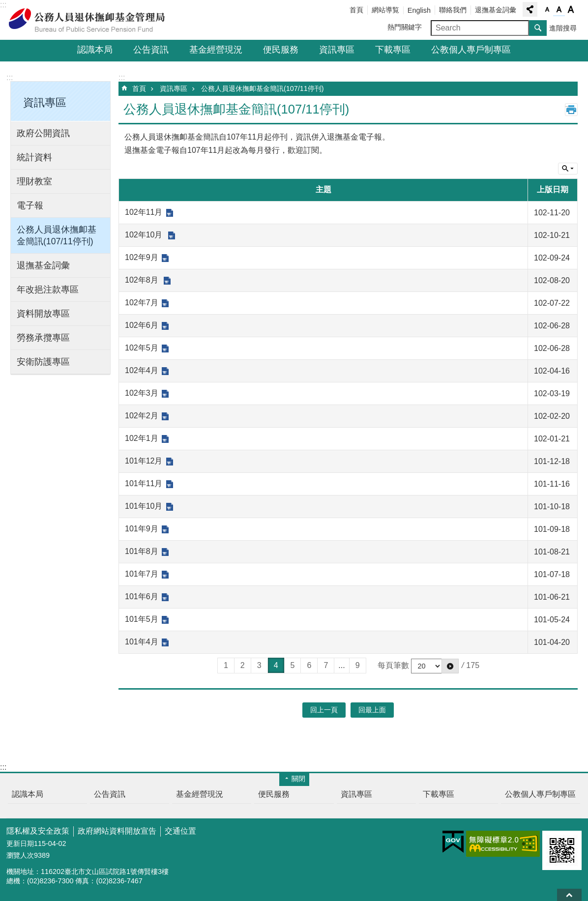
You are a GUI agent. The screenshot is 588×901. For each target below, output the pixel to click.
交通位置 (180, 831)
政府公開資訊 (43, 133)
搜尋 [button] (538, 28)
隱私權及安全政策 (38, 831)
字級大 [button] (571, 10)
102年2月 (142, 416)
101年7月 (142, 574)
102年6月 (142, 325)
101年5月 (142, 619)
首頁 (356, 10)
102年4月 (142, 370)
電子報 (30, 205)
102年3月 (142, 393)
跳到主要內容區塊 (5, 5)
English (419, 10)
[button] (450, 666)
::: (3, 5)
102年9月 (142, 257)
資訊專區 (337, 50)
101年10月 (144, 506)
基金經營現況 (216, 50)
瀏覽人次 (20, 855)
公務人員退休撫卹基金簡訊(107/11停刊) (57, 235)
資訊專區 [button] (45, 102)
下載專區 (393, 50)
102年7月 (142, 303)
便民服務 (281, 50)
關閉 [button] (298, 779)
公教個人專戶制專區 (471, 50)
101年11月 (144, 483)
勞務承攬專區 (43, 338)
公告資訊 (151, 50)
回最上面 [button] (372, 710)
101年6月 (142, 596)
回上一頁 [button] (324, 710)
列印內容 (571, 110)
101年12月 (144, 461)
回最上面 (569, 895)
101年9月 (142, 529)
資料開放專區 (43, 314)
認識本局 (95, 50)
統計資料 (34, 157)
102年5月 (142, 348)
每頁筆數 (393, 665)
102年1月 (142, 438)
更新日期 (20, 843)
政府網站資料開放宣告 (117, 831)
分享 (530, 9)
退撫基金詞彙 (496, 10)
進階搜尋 (563, 28)
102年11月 (144, 212)
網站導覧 (385, 10)
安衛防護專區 (43, 362)
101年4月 (142, 642)
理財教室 (34, 181)
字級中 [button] (559, 10)
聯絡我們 (453, 10)
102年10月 (145, 235)
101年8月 (142, 551)
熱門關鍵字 (405, 27)
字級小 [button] (547, 10)
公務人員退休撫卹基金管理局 (92, 20)
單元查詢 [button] (568, 169)
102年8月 (143, 280)
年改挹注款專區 (48, 290)
